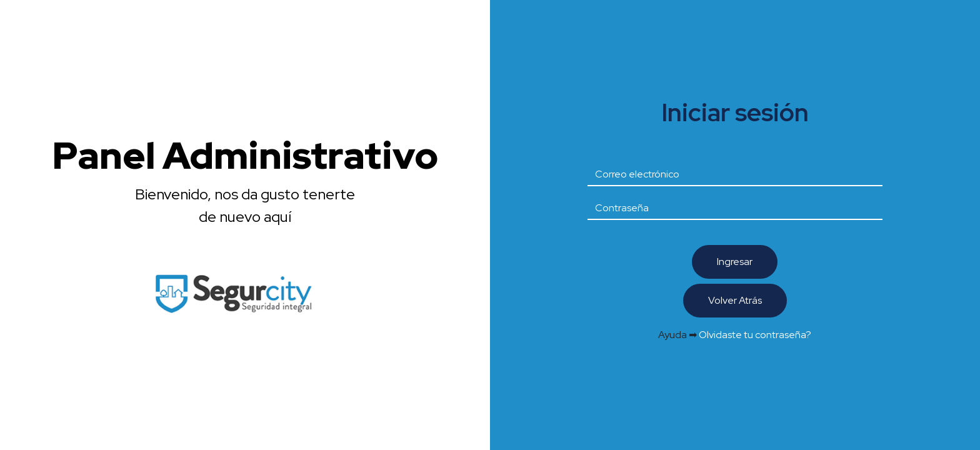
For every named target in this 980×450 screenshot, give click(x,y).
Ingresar (735, 262)
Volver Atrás (735, 300)
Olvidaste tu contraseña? (755, 335)
